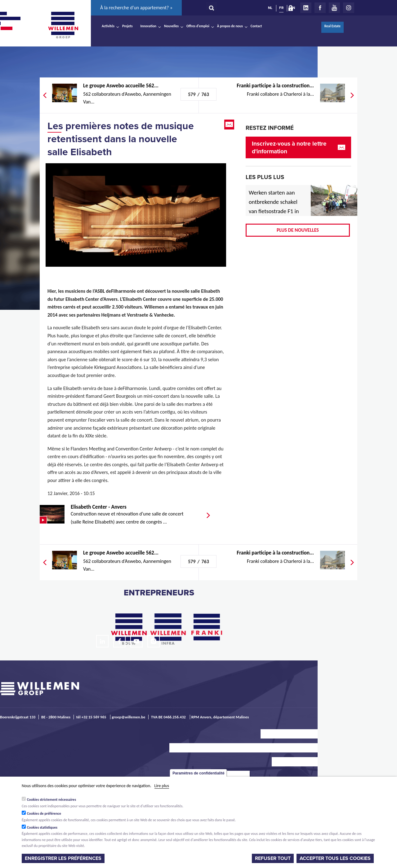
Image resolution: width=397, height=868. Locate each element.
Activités (108, 26)
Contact (256, 26)
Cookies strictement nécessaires (52, 800)
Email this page (230, 125)
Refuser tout (273, 858)
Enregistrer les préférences (63, 858)
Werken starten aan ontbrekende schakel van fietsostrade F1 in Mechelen (274, 206)
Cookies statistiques (42, 827)
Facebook (320, 8)
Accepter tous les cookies (335, 858)
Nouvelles (171, 26)
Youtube (334, 8)
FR (281, 8)
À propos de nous (230, 26)
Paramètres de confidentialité (198, 773)
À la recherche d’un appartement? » (136, 8)
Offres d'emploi (198, 26)
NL (270, 8)
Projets (127, 26)
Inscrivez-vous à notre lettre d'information (289, 147)
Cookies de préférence (44, 813)
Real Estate (332, 26)
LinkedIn (306, 8)
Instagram (349, 8)
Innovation (149, 26)
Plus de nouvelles (298, 230)
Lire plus (162, 786)
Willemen (63, 25)
